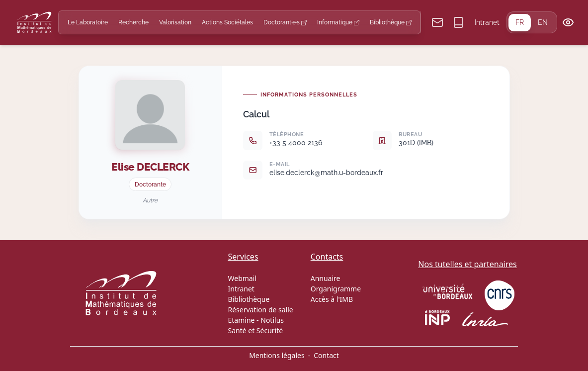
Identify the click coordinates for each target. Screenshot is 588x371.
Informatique (338, 22)
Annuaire (326, 278)
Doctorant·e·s (285, 22)
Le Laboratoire (88, 22)
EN (543, 22)
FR (520, 22)
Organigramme (336, 289)
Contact (326, 355)
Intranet (487, 22)
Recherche (133, 22)
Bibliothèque (391, 22)
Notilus (272, 320)
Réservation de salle (261, 310)
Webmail (242, 278)
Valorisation (175, 22)
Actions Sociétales (227, 22)
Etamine (242, 320)
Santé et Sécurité (256, 330)
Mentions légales (277, 355)
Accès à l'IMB (332, 299)
